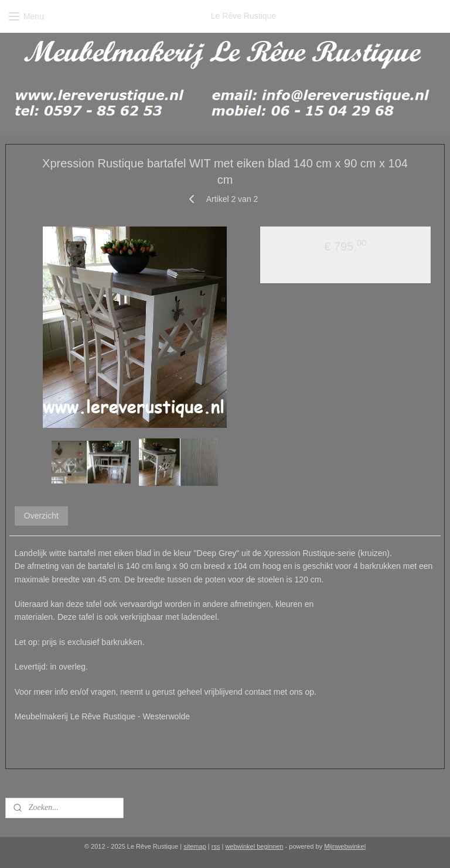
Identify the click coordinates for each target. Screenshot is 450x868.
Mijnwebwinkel (345, 846)
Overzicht (41, 515)
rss (216, 846)
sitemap (195, 846)
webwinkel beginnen (254, 846)
